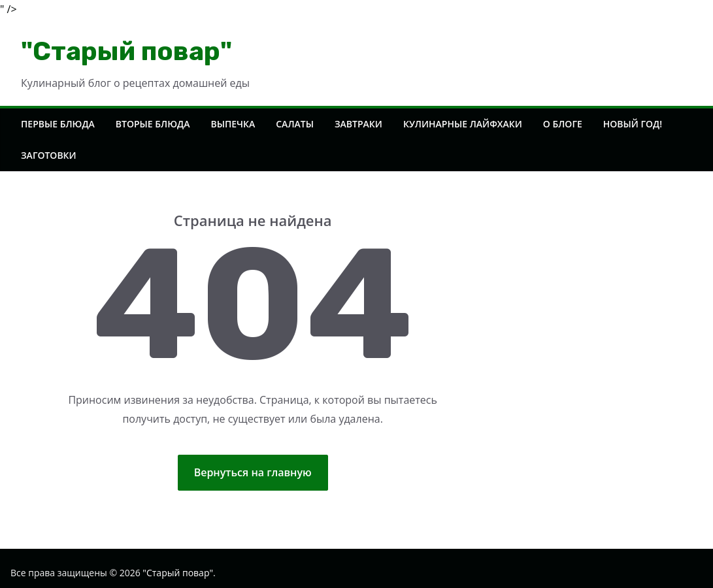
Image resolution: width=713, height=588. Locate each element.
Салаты (295, 124)
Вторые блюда (153, 124)
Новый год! (633, 124)
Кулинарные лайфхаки (463, 124)
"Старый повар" (126, 51)
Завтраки (358, 124)
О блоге (563, 124)
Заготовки (49, 155)
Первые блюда (58, 124)
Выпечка (233, 124)
